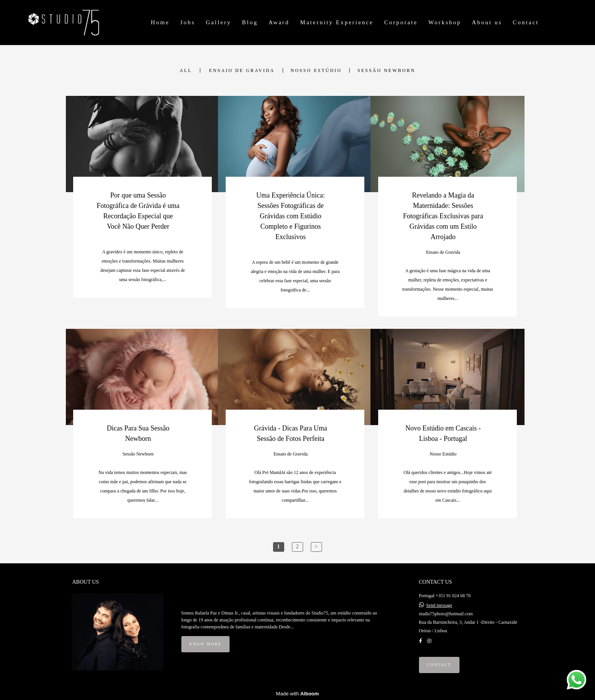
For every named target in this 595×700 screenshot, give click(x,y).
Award (279, 22)
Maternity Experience (337, 22)
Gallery (218, 22)
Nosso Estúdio (316, 70)
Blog (250, 22)
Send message (439, 605)
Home (160, 22)
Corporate (401, 22)
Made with (297, 694)
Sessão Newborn (386, 70)
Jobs (188, 22)
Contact (526, 22)
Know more (206, 644)
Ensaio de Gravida (242, 70)
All (186, 70)
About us (487, 22)
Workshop (445, 22)
